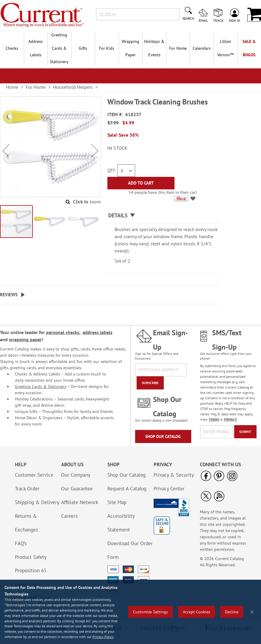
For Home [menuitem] (178, 48)
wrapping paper (25, 339)
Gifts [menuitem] (83, 48)
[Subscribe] (150, 383)
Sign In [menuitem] (234, 20)
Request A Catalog (127, 489)
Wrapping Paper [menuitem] (130, 48)
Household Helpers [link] (73, 87)
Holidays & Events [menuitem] (154, 48)
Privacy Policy (103, 637)
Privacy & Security (174, 475)
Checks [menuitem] (12, 48)
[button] (6, 151)
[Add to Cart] (141, 183)
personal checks (63, 332)
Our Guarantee (77, 489)
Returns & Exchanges (26, 523)
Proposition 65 (31, 570)
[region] (130, 612)
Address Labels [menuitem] (35, 48)
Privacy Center (169, 489)
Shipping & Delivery (37, 502)
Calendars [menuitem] (202, 48)
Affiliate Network (80, 502)
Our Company (76, 475)
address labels (98, 332)
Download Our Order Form (130, 550)
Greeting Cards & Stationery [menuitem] (59, 48)
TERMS (214, 419)
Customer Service (34, 475)
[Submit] (245, 432)
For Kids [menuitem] (107, 48)
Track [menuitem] (218, 20)
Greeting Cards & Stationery (41, 386)
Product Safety (31, 557)
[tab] (163, 216)
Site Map (117, 502)
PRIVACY (230, 419)
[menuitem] (226, 48)
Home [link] (12, 87)
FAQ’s (21, 543)
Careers (69, 516)
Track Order (27, 489)
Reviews (9, 295)
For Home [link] (36, 87)
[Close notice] (252, 612)
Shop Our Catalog (163, 436)
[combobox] (138, 14)
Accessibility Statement (121, 523)
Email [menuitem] (203, 20)
